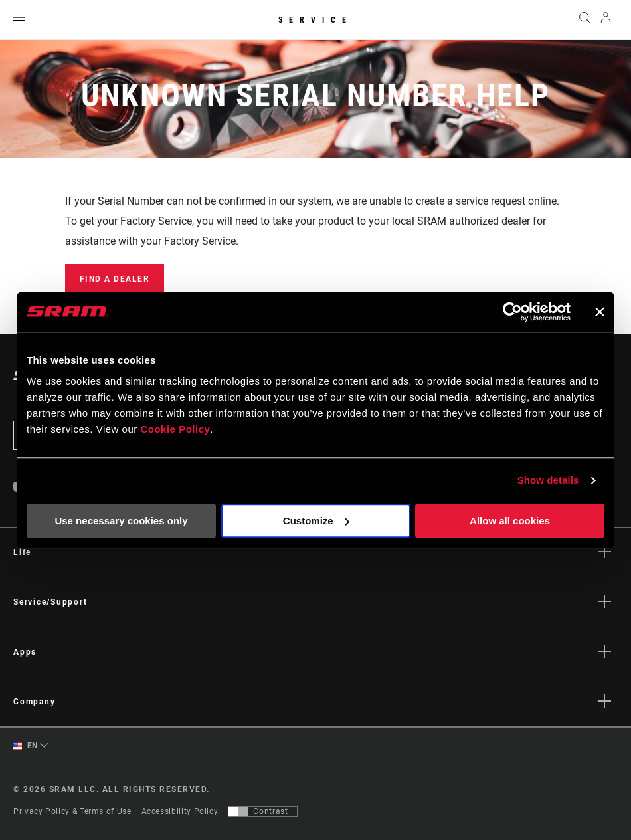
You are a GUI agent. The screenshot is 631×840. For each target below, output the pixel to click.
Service (315, 20)
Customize (316, 521)
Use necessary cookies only (121, 521)
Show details (548, 480)
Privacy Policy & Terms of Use (72, 811)
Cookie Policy (175, 429)
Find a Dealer (115, 279)
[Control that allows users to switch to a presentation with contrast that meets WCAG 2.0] (263, 811)
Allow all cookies (510, 521)
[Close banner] (600, 312)
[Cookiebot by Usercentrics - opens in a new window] (512, 312)
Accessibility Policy (180, 811)
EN (26, 746)
